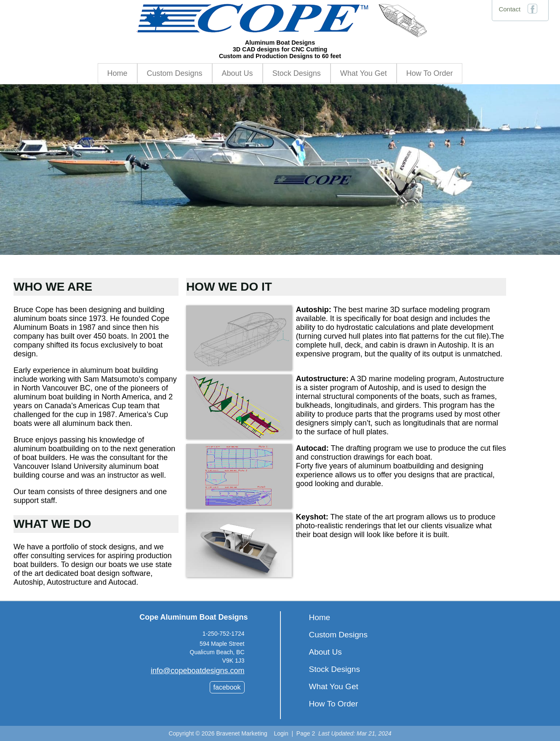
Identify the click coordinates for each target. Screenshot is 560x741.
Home (117, 73)
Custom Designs (175, 73)
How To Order (430, 73)
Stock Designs (297, 73)
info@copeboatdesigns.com (197, 671)
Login (281, 733)
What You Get (364, 73)
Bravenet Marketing (241, 733)
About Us (237, 73)
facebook (227, 687)
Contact (509, 9)
